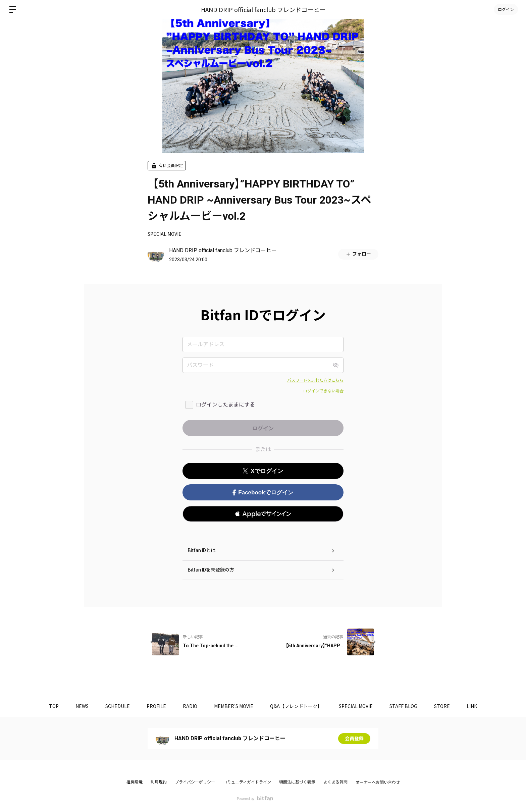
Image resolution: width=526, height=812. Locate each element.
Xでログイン (263, 471)
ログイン (506, 9)
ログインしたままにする (225, 405)
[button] (263, 514)
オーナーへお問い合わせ (378, 782)
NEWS (82, 706)
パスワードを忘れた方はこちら (315, 380)
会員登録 (354, 739)
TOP (54, 706)
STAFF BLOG (403, 706)
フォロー (358, 254)
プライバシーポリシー (195, 782)
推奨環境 (135, 782)
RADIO (190, 706)
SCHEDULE (118, 706)
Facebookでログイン (263, 493)
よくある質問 (335, 782)
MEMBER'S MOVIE (234, 706)
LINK (472, 706)
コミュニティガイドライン (247, 782)
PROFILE (156, 706)
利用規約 (159, 782)
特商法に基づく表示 (297, 782)
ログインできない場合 (323, 391)
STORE (442, 706)
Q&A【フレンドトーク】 (296, 706)
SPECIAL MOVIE (165, 234)
